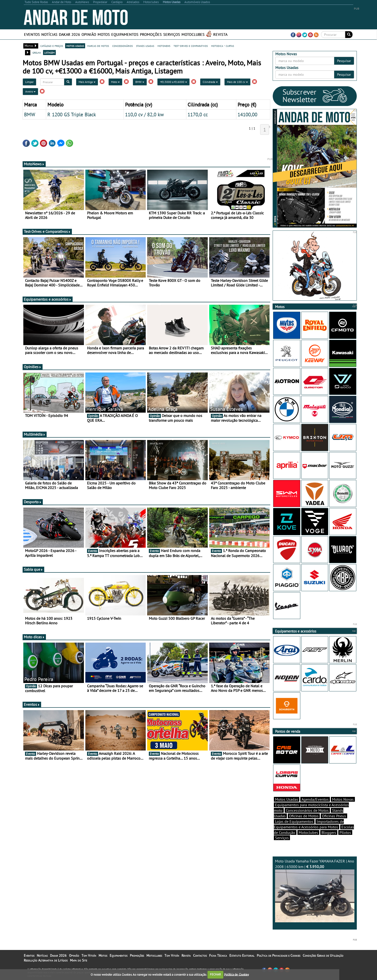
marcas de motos (98, 46)
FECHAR (215, 974)
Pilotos (345, 832)
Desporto (33, 502)
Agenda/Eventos (315, 799)
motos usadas (75, 46)
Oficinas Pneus (334, 816)
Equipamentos (125, 34)
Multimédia (35, 434)
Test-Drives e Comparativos (47, 231)
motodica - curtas (223, 46)
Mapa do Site (79, 960)
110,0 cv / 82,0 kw (144, 114)
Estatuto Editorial (242, 955)
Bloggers (329, 832)
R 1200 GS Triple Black (72, 114)
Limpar (29, 82)
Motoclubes (193, 34)
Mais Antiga (87, 82)
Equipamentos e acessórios (48, 299)
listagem (49, 52)
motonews (164, 46)
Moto (115, 82)
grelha (37, 52)
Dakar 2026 (69, 34)
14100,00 (247, 114)
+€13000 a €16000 (173, 82)
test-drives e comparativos (191, 46)
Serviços (172, 34)
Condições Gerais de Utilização (323, 955)
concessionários (123, 46)
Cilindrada (210, 82)
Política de (236, 974)
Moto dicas (34, 637)
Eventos (32, 34)
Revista (220, 34)
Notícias (49, 34)
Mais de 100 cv (237, 82)
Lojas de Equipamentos (294, 821)
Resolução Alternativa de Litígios (46, 960)
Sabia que (33, 569)
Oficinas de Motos (304, 816)
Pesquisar (344, 61)
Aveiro (30, 91)
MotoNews (34, 164)
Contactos (200, 955)
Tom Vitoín (89, 955)
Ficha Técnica (218, 955)
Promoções (151, 34)
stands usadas (145, 46)
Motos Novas (343, 799)
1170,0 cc (198, 114)
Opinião (89, 34)
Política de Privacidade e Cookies (279, 955)
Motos (104, 34)
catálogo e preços (52, 46)
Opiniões (33, 367)
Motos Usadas (287, 799)
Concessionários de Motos (307, 810)
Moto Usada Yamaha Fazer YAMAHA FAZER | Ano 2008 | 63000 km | (315, 890)
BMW (140, 82)
